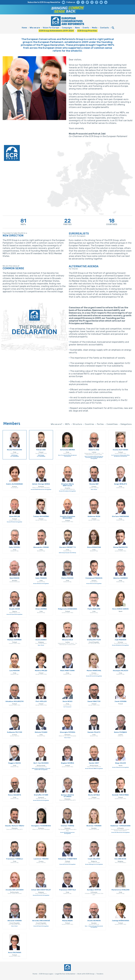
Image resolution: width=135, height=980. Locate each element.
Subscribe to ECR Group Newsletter (44, 2)
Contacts (104, 28)
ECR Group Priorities (87, 31)
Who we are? (56, 424)
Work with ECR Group (86, 974)
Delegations (126, 424)
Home (24, 28)
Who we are (35, 28)
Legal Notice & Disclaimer (65, 974)
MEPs (67, 424)
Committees (112, 424)
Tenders (100, 974)
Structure (77, 424)
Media (95, 28)
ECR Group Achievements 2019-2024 (56, 31)
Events (86, 28)
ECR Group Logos (46, 974)
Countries (89, 424)
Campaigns (67, 28)
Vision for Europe (51, 28)
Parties (100, 424)
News (77, 28)
